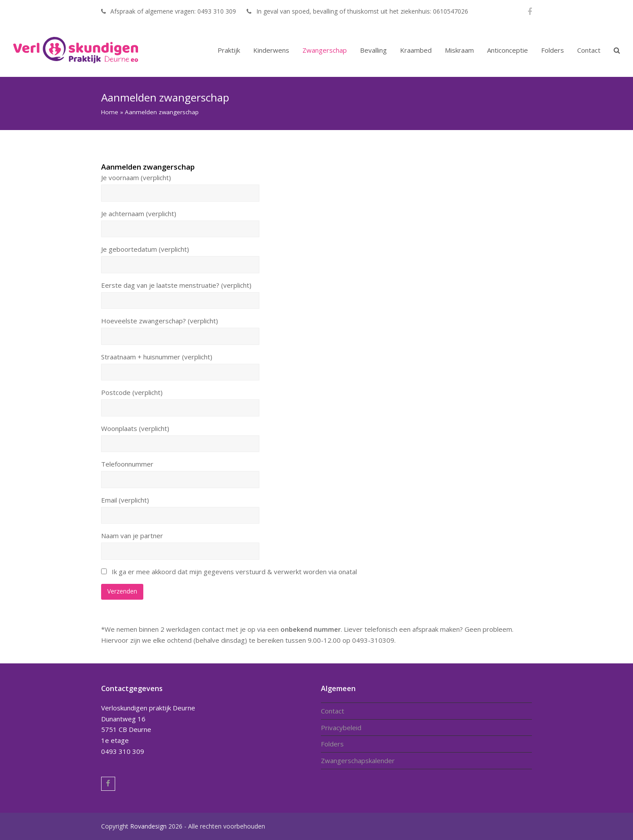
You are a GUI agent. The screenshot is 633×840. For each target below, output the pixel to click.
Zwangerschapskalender (358, 760)
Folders (332, 744)
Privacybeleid (341, 728)
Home (110, 112)
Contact (333, 711)
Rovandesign (148, 826)
